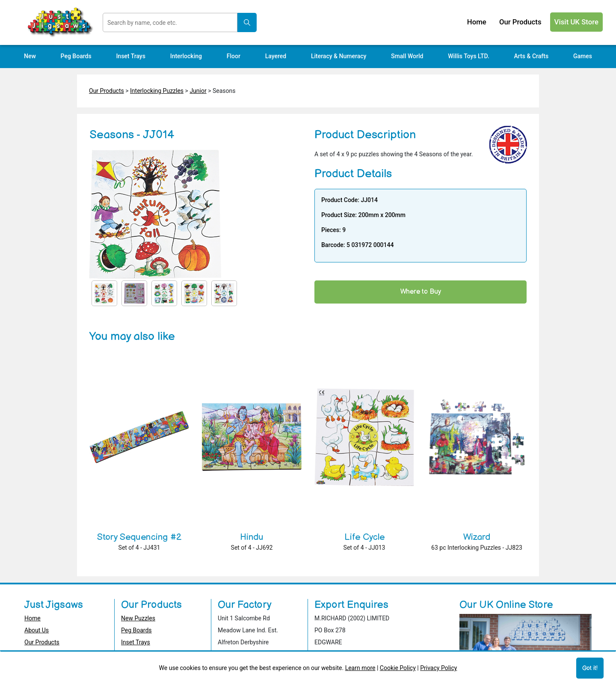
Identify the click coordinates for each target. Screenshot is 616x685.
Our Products (107, 91)
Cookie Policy (398, 668)
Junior (198, 91)
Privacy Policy (438, 668)
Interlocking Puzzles (157, 91)
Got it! (590, 668)
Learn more (360, 668)
